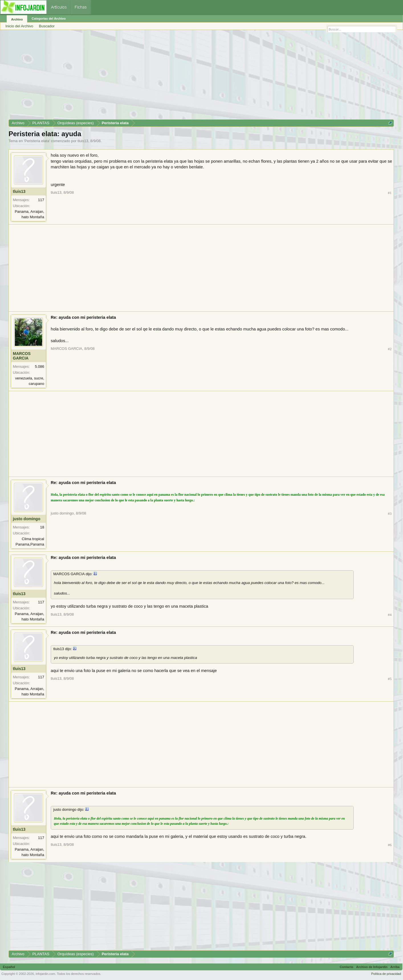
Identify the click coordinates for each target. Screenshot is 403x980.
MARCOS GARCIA (22, 356)
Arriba (395, 967)
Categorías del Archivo (49, 19)
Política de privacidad (386, 974)
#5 (390, 679)
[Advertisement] (180, 77)
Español (9, 967)
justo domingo (27, 519)
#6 (390, 845)
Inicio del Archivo (19, 26)
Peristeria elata (37, 141)
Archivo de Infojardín (372, 967)
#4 (390, 615)
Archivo (17, 19)
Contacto (347, 967)
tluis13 (83, 141)
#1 (390, 193)
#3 (390, 514)
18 (42, 527)
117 (41, 200)
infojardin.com (45, 974)
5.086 (39, 367)
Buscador (47, 26)
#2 (390, 349)
